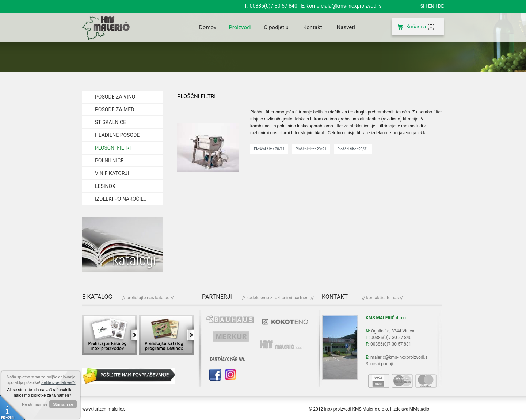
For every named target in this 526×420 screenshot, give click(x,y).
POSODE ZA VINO (115, 97)
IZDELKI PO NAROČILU (121, 199)
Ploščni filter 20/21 (311, 149)
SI (422, 6)
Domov (208, 27)
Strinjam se (63, 404)
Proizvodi (240, 27)
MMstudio (419, 409)
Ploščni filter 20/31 (353, 149)
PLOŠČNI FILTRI (113, 148)
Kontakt (313, 27)
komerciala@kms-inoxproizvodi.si (345, 6)
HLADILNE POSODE (117, 135)
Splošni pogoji (379, 364)
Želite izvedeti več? (58, 382)
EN (431, 6)
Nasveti (346, 27)
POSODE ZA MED (115, 109)
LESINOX (105, 186)
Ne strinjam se (35, 404)
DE (441, 6)
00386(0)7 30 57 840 (274, 6)
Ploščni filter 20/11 (269, 149)
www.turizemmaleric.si (104, 409)
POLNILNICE (109, 161)
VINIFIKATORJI (112, 173)
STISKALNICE (110, 122)
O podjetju (276, 27)
